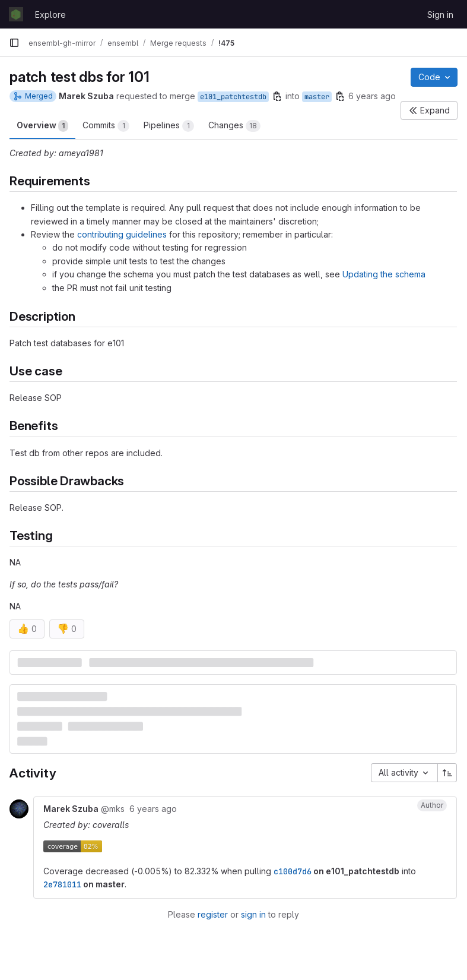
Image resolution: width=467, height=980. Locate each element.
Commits (106, 126)
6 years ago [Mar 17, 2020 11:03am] (372, 96)
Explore (50, 15)
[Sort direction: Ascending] (447, 773)
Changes (234, 126)
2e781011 (62, 884)
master (317, 97)
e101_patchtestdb (233, 97)
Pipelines (169, 126)
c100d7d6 (293, 871)
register (213, 914)
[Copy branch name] (277, 96)
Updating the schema (384, 274)
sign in (253, 914)
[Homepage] (16, 14)
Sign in (440, 15)
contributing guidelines (122, 234)
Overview (42, 126)
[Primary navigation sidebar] (14, 43)
